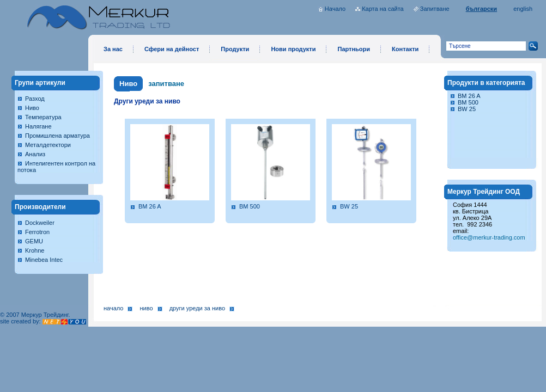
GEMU (34, 241)
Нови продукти (293, 49)
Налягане (38, 126)
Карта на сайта (383, 9)
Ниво (32, 108)
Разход (35, 99)
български (481, 9)
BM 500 (250, 206)
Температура (43, 117)
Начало (335, 9)
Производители (40, 207)
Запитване (435, 9)
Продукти (235, 49)
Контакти (405, 49)
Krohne (35, 250)
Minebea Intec (44, 260)
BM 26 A (150, 206)
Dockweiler (40, 223)
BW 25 (349, 206)
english (523, 9)
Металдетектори (48, 145)
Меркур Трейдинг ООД (484, 192)
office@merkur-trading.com (489, 237)
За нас (113, 49)
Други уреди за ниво (197, 308)
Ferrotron (37, 232)
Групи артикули (40, 83)
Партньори (354, 49)
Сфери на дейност (172, 49)
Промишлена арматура (57, 136)
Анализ (35, 154)
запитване (166, 84)
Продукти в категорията (486, 83)
